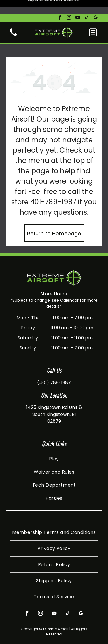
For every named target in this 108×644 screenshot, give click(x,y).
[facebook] (60, 4)
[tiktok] (87, 4)
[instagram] (69, 4)
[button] (93, 19)
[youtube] (78, 4)
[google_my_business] (96, 4)
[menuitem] (54, 439)
